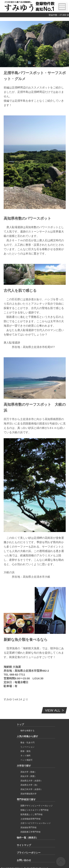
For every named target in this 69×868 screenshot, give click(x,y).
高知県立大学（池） (29, 785)
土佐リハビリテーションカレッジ (36, 823)
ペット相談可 (26, 760)
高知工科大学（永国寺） (31, 789)
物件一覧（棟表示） (27, 838)
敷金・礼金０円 (27, 742)
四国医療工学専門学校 (30, 832)
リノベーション (27, 747)
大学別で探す (24, 766)
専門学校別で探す (26, 799)
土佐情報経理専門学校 (30, 819)
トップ (20, 724)
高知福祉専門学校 (28, 827)
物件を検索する (27, 731)
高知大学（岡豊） (28, 776)
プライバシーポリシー (29, 853)
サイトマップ (24, 845)
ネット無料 (25, 756)
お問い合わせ (24, 860)
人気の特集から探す (27, 736)
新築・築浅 (25, 751)
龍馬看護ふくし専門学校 (31, 814)
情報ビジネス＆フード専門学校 (34, 810)
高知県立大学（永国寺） (31, 781)
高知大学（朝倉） (28, 772)
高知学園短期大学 (28, 794)
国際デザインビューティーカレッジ (37, 806)
